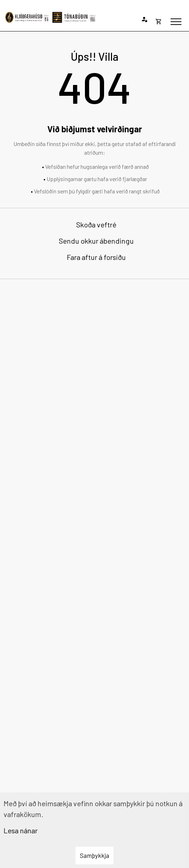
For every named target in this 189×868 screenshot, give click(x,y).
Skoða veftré (96, 225)
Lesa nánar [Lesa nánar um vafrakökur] (21, 830)
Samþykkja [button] (94, 855)
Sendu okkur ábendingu (96, 241)
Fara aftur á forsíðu (96, 257)
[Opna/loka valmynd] (176, 22)
